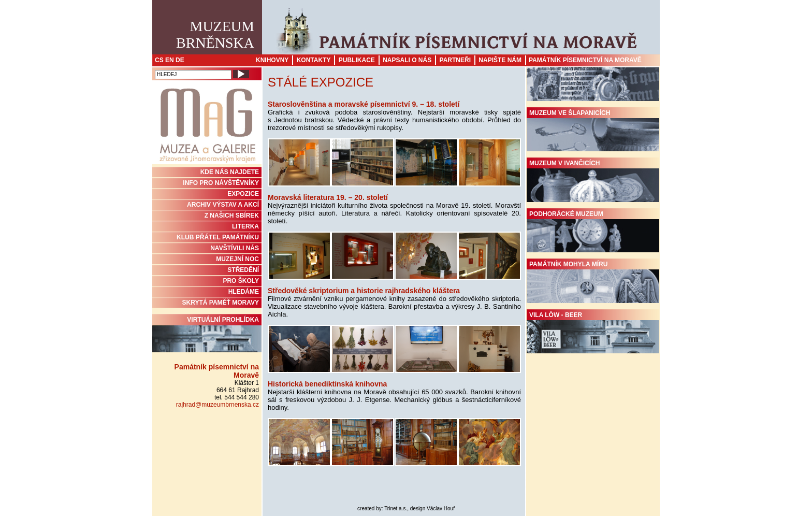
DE (180, 60)
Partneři (455, 60)
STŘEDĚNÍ (243, 270)
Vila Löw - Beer (593, 333)
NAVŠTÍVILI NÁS (235, 248)
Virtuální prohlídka (207, 334)
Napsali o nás (407, 60)
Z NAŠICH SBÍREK (232, 216)
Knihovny (272, 60)
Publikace (357, 60)
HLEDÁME (244, 292)
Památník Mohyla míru (593, 282)
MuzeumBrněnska (215, 34)
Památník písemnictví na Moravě (585, 60)
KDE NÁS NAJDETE (230, 172)
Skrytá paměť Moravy (221, 303)
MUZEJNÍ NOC (237, 259)
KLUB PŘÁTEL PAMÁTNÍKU (218, 237)
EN (170, 60)
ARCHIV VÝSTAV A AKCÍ (223, 205)
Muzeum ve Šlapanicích (593, 131)
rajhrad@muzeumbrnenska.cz (218, 405)
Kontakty (314, 60)
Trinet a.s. (396, 508)
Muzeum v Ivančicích (593, 181)
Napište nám (500, 60)
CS (159, 60)
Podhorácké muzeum (593, 232)
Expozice (243, 194)
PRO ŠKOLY (241, 281)
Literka (245, 226)
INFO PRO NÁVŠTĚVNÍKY (221, 183)
